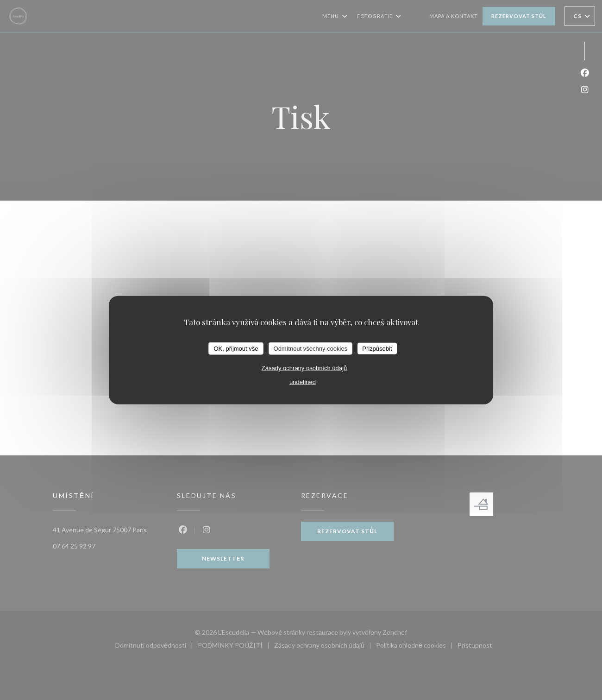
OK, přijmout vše (236, 348)
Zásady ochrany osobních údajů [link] (304, 368)
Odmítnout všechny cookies (311, 348)
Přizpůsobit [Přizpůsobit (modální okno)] (377, 348)
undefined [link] (303, 382)
